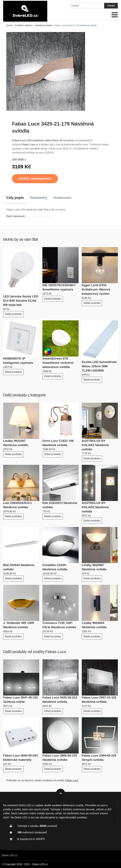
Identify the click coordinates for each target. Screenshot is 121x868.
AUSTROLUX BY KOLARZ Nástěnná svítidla (95, 445)
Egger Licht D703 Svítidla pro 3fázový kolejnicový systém (96, 289)
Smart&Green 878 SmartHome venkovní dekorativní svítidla (58, 363)
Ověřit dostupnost (35, 179)
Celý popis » (19, 159)
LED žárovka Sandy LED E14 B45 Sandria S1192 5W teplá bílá (21, 301)
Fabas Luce (56, 652)
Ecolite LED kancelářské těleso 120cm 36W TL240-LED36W (99, 366)
